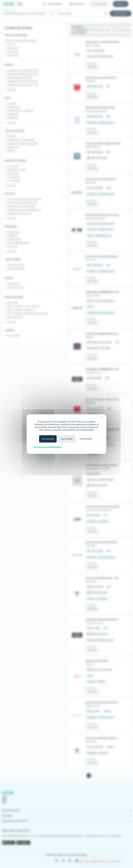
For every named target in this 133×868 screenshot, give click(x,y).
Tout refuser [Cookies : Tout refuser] (67, 439)
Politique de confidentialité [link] (47, 447)
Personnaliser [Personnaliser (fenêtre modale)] (86, 439)
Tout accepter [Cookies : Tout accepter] (48, 439)
